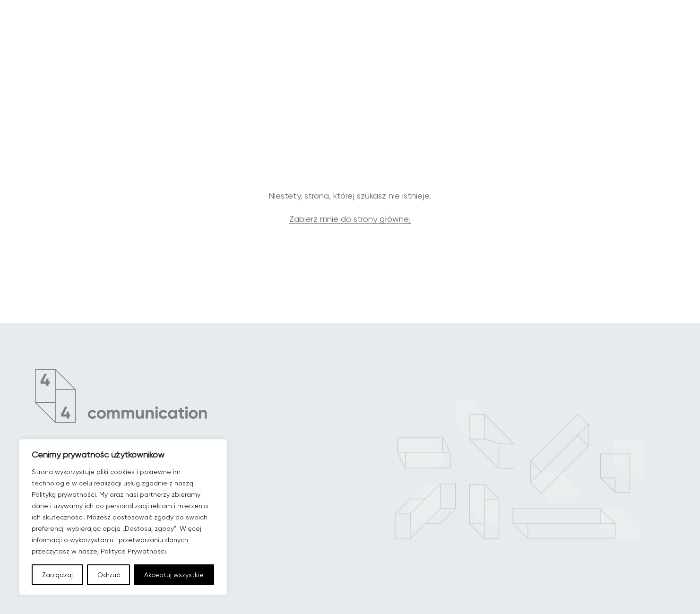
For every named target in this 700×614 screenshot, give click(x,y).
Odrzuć (109, 575)
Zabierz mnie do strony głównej (350, 227)
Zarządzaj (57, 575)
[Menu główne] (648, 41)
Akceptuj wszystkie (174, 575)
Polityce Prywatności (133, 551)
